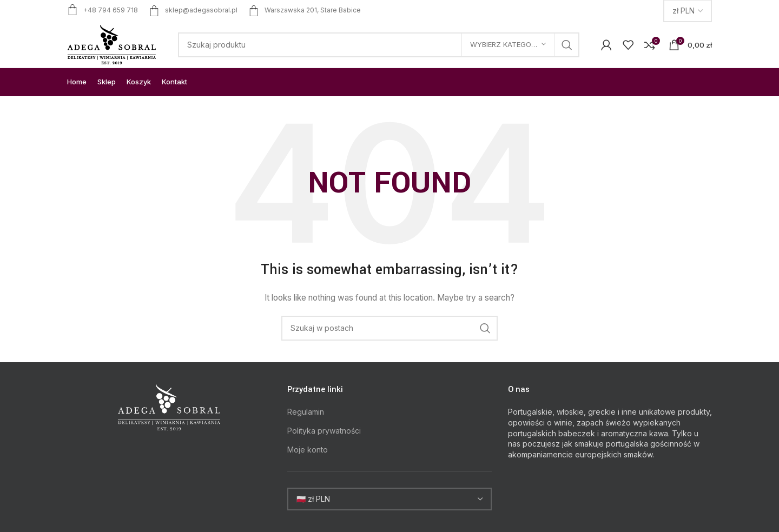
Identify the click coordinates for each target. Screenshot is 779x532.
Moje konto (308, 450)
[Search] (379, 45)
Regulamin (306, 412)
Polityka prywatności (324, 431)
